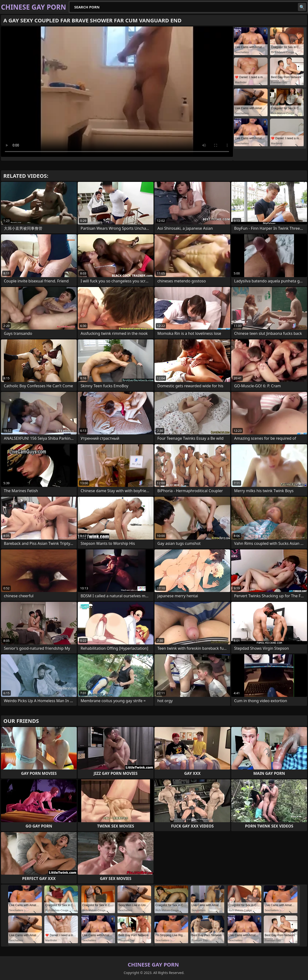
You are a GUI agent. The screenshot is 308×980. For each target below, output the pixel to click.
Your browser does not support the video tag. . (117, 92)
